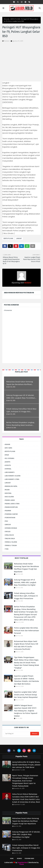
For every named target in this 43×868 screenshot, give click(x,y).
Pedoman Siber (29, 859)
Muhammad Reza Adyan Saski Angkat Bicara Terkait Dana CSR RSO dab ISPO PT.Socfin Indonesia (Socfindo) (26, 645)
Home (12, 859)
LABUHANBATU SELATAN (13, 476)
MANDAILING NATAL (11, 486)
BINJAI (7, 455)
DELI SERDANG (10, 458)
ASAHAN (7, 444)
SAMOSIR (8, 525)
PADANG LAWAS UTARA (12, 504)
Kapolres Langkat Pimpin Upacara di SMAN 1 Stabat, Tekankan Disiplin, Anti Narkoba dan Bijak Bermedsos (26, 680)
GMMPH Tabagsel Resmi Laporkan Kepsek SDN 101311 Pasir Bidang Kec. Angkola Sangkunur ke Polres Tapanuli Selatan (26, 711)
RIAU (6, 521)
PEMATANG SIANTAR (11, 514)
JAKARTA (8, 462)
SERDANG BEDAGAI (11, 528)
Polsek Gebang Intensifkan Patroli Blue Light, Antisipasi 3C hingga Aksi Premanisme (21, 410)
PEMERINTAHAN (10, 518)
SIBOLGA (8, 532)
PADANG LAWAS (10, 500)
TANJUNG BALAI (10, 538)
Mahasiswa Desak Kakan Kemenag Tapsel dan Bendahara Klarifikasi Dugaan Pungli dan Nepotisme (20, 383)
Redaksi (7, 41)
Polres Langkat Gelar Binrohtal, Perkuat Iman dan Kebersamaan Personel (26, 630)
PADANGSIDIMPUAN (11, 507)
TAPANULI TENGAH (11, 545)
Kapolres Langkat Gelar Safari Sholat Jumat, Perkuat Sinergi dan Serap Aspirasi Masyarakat (26, 695)
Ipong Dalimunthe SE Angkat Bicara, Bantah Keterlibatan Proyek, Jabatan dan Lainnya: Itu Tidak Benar (26, 765)
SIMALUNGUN (9, 535)
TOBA (7, 549)
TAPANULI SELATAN (11, 542)
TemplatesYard (23, 862)
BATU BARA (8, 448)
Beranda (7, 19)
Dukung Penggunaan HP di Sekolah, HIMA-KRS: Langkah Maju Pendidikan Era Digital (21, 397)
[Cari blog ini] (17, 734)
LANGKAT (19, 238)
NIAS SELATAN (9, 497)
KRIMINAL (8, 469)
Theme (22, 864)
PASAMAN (8, 511)
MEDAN (7, 490)
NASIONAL (8, 493)
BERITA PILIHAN (15, 19)
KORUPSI (8, 465)
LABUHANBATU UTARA (12, 479)
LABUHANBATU (10, 472)
